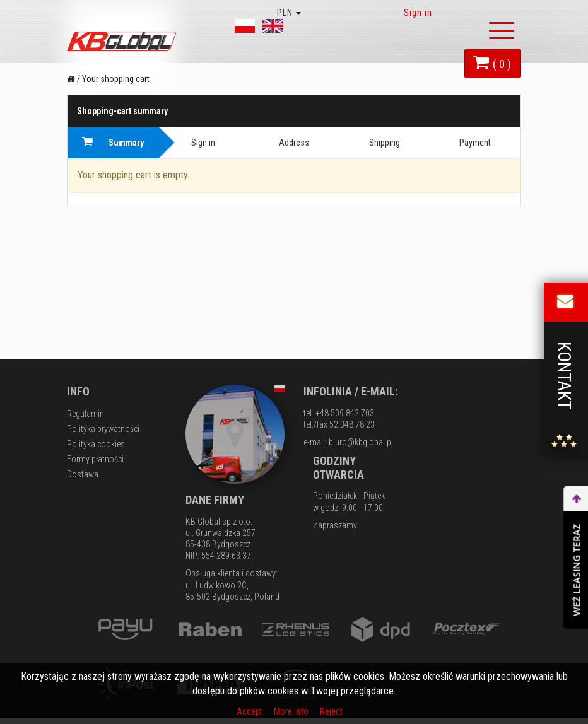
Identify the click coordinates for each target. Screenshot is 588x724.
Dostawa (83, 474)
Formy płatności (95, 459)
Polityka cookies (96, 444)
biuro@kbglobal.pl (361, 442)
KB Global (124, 41)
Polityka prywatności (103, 429)
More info (292, 711)
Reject (331, 711)
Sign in (418, 13)
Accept (250, 711)
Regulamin (85, 414)
